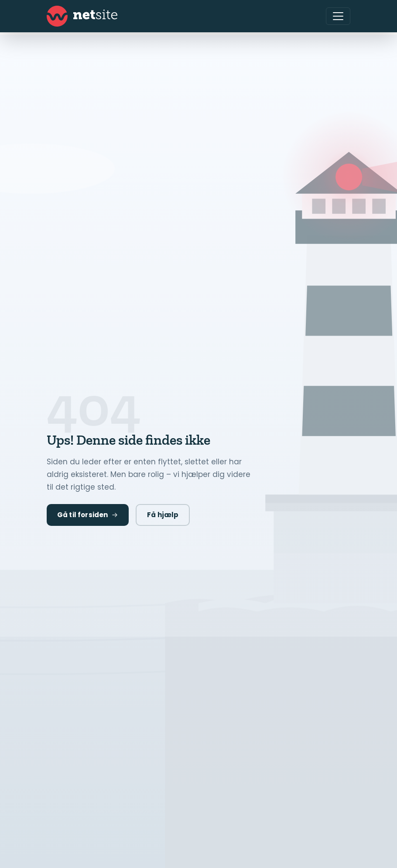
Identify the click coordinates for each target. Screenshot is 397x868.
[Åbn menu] (338, 16)
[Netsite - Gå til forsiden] (82, 16)
